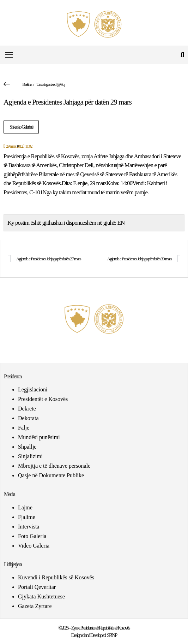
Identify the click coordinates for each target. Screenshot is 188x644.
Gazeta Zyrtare (35, 606)
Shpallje (27, 447)
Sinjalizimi (30, 456)
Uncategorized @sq (50, 84)
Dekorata (28, 418)
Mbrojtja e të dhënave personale (54, 466)
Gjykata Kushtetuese (41, 596)
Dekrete (27, 409)
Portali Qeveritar (37, 587)
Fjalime (27, 517)
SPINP (112, 635)
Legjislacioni (33, 389)
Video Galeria (34, 546)
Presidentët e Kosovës (43, 399)
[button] (182, 55)
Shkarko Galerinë (21, 127)
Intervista (29, 527)
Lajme (25, 507)
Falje (24, 428)
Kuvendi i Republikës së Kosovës (56, 577)
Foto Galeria (32, 536)
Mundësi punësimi (39, 437)
